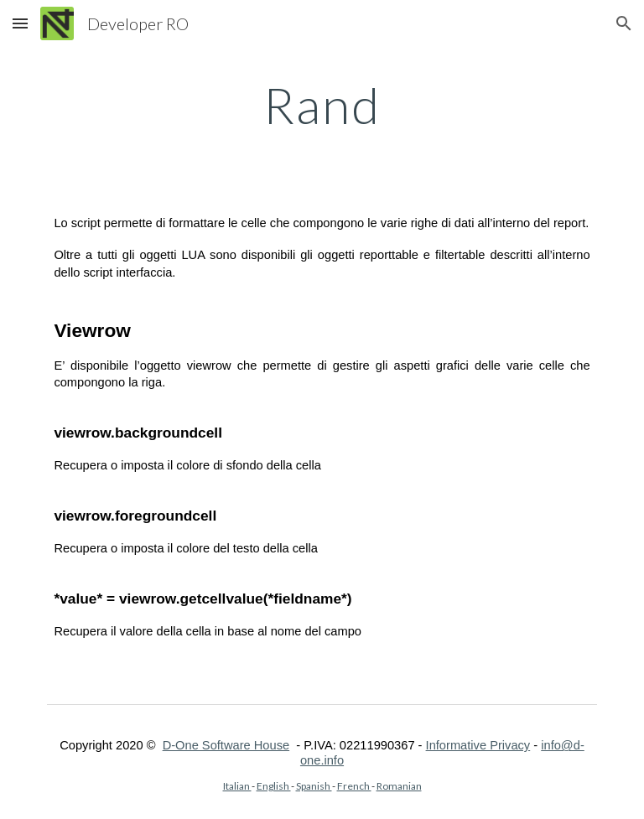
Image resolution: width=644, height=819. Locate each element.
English (274, 786)
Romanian (399, 786)
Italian (237, 786)
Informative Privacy (478, 745)
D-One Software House (226, 745)
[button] (20, 23)
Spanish (314, 786)
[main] (322, 105)
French (354, 786)
